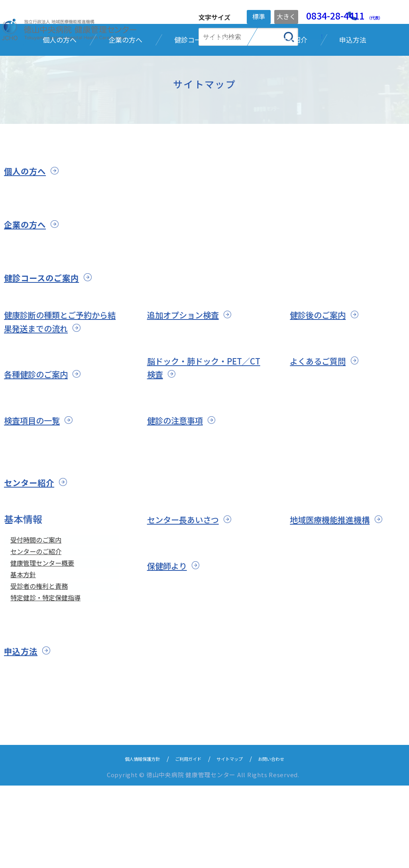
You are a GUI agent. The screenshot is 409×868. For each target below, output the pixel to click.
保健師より (171, 626)
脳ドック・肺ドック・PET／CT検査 (204, 428)
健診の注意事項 (181, 480)
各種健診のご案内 (42, 434)
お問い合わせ (287, 841)
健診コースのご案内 (49, 337)
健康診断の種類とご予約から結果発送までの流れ (61, 381)
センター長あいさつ (190, 579)
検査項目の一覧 (37, 480)
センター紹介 (34, 542)
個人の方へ (29, 231)
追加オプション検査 (190, 375)
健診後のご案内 (323, 375)
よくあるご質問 (323, 421)
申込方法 (24, 733)
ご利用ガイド (185, 841)
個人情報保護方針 (128, 841)
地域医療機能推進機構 (338, 579)
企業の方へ (29, 284)
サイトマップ (236, 841)
